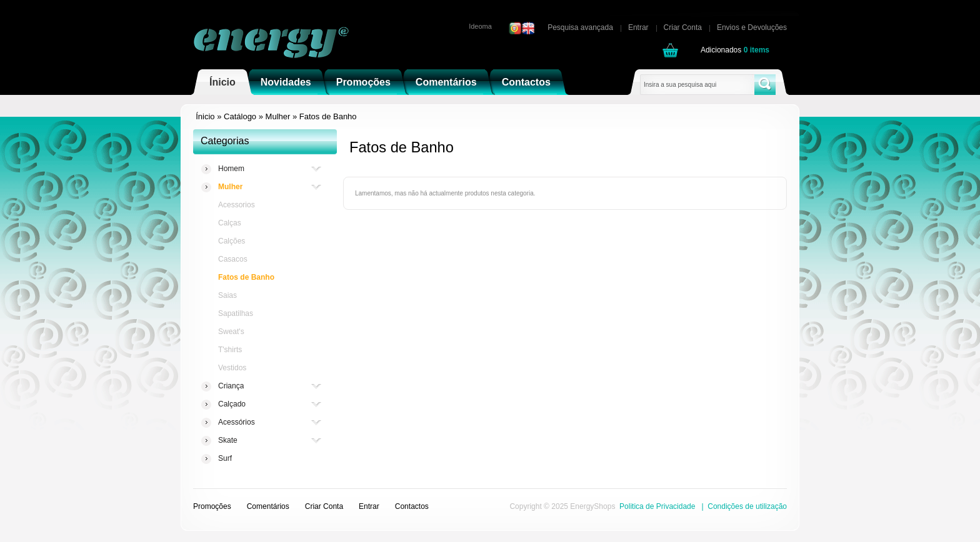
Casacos (233, 259)
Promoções (363, 82)
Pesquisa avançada (580, 27)
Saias (227, 295)
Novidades (286, 82)
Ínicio (222, 82)
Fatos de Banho (328, 116)
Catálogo (240, 116)
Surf (225, 458)
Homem (231, 169)
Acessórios (237, 422)
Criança (231, 386)
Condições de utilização (747, 506)
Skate (228, 441)
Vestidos (232, 368)
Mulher (278, 116)
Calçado (232, 404)
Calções (232, 241)
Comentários (446, 82)
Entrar (638, 27)
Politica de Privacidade (657, 506)
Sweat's (231, 332)
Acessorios (237, 205)
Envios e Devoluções (752, 27)
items (757, 50)
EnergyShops (592, 506)
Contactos (526, 82)
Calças (230, 223)
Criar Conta (683, 27)
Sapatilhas (236, 313)
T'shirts (230, 350)
